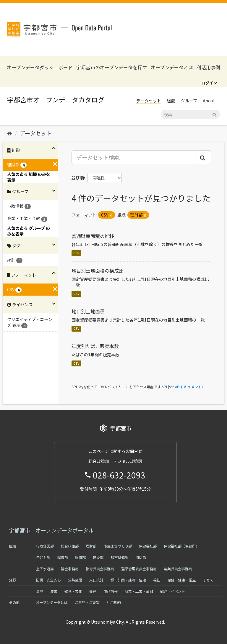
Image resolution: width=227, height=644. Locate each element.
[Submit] (214, 114)
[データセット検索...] (134, 157)
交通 (93, 591)
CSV (76, 253)
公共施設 (75, 580)
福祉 (157, 580)
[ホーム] (10, 133)
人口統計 (96, 580)
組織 (171, 101)
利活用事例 (208, 67)
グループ (189, 101)
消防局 (141, 557)
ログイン (209, 83)
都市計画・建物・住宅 (128, 580)
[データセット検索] (190, 114)
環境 (40, 591)
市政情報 (111, 591)
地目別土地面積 (88, 311)
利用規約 (114, 602)
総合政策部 (70, 546)
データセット (149, 101)
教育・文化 (73, 591)
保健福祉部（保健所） (181, 546)
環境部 (63, 557)
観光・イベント (173, 591)
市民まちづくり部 (118, 546)
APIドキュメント (188, 387)
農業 (54, 591)
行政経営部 (45, 546)
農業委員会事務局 (178, 569)
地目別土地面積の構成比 (98, 271)
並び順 (78, 178)
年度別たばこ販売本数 (95, 346)
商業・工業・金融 (139, 591)
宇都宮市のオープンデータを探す (112, 67)
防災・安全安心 (48, 580)
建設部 (98, 557)
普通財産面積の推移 (93, 236)
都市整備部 (119, 557)
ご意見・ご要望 (87, 602)
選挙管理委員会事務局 (139, 569)
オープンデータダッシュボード (40, 67)
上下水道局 (45, 569)
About (209, 101)
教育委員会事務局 (100, 569)
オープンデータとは (172, 67)
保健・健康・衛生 (181, 580)
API (164, 387)
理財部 (91, 546)
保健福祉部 (148, 546)
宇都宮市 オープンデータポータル (51, 530)
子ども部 (43, 557)
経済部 (80, 557)
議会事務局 (70, 569)
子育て (208, 580)
